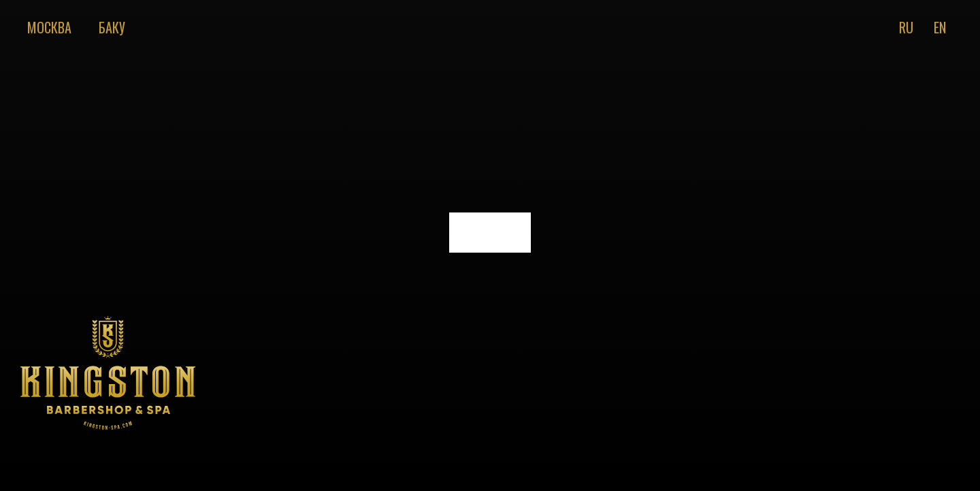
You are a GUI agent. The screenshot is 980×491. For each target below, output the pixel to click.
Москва (49, 27)
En (940, 27)
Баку (112, 27)
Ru (906, 27)
